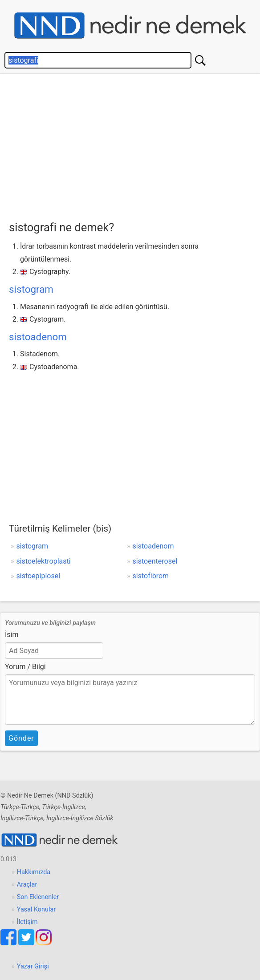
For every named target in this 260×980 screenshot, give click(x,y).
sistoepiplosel (39, 576)
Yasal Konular (36, 909)
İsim (12, 635)
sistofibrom (151, 576)
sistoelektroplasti (44, 561)
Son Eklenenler (38, 897)
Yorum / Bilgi (25, 667)
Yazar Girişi (33, 966)
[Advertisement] (134, 145)
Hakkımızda (34, 872)
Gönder (21, 738)
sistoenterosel (155, 561)
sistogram (31, 289)
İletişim (27, 922)
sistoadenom (38, 337)
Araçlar (27, 885)
